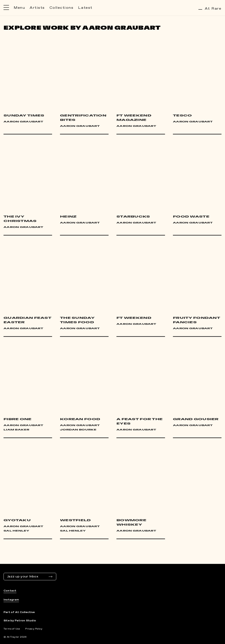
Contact (10, 591)
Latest (85, 8)
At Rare (210, 9)
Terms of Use (12, 629)
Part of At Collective (19, 612)
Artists (37, 8)
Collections (62, 8)
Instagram (11, 600)
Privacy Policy (34, 629)
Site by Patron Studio (20, 621)
